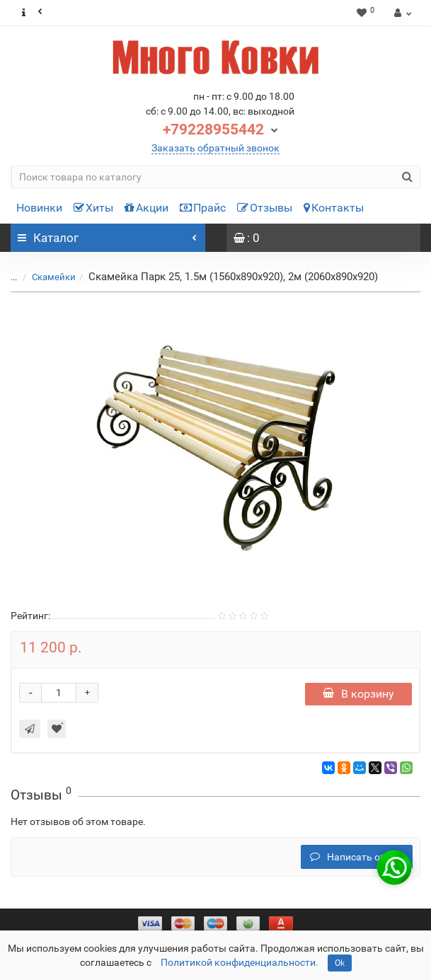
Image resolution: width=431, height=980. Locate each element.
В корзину (358, 694)
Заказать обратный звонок (215, 148)
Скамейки (45, 277)
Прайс (203, 208)
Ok (340, 963)
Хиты (93, 208)
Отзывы (265, 208)
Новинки (39, 208)
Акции (146, 208)
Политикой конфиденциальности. (240, 962)
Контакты (334, 208)
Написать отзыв (357, 857)
